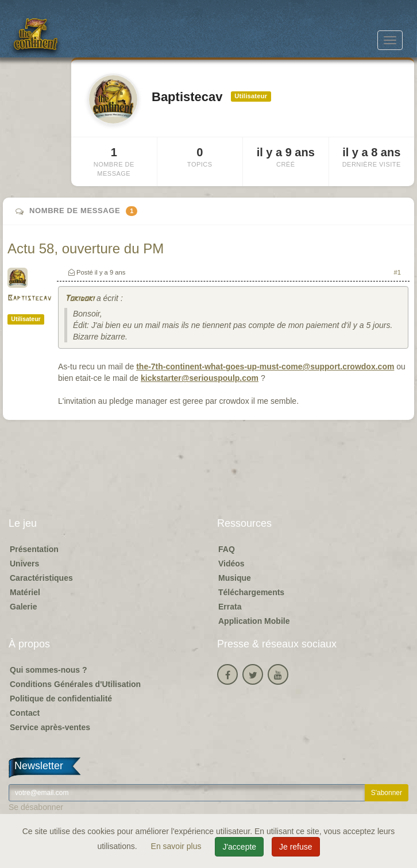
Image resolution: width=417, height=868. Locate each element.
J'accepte (239, 847)
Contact (25, 713)
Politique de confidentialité (61, 699)
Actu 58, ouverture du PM (86, 248)
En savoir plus (177, 846)
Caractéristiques (41, 578)
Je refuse (296, 847)
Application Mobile (254, 621)
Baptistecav (29, 298)
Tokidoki (79, 299)
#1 (397, 272)
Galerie (23, 607)
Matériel (25, 592)
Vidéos (231, 564)
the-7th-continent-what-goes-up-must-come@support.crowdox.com (265, 367)
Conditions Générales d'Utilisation (75, 684)
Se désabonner (36, 807)
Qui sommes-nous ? (49, 670)
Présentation (34, 549)
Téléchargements (251, 592)
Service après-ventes (50, 727)
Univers (24, 564)
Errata (230, 607)
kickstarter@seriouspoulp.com (200, 378)
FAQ (227, 549)
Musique (235, 578)
